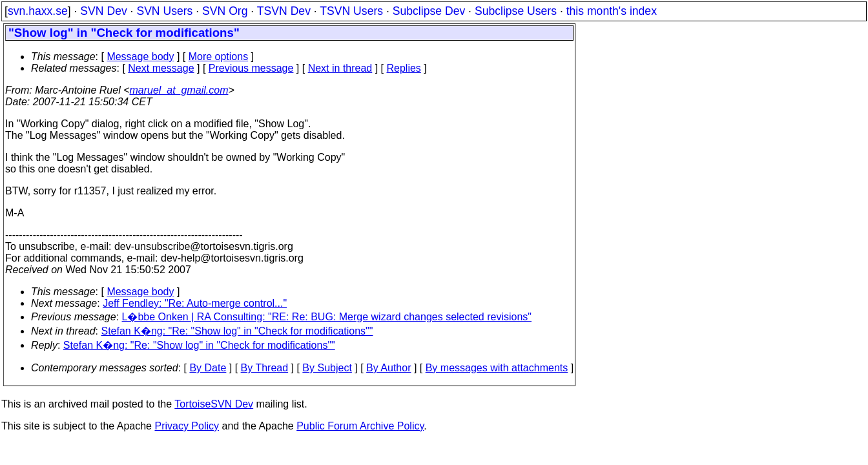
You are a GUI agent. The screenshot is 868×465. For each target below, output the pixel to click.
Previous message (251, 68)
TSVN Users (351, 11)
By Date (208, 368)
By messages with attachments (497, 368)
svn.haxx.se (38, 11)
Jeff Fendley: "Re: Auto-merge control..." (195, 303)
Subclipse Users (516, 11)
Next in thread (340, 68)
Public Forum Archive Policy (360, 426)
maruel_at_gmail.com (179, 90)
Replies (404, 68)
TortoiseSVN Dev (214, 404)
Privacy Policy (187, 426)
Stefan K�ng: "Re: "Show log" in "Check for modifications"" (237, 331)
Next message (161, 68)
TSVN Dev (284, 11)
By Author (388, 368)
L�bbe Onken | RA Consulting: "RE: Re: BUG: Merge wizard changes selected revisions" (327, 317)
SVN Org (225, 11)
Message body (140, 57)
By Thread (265, 368)
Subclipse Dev (429, 11)
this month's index (612, 11)
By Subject (327, 368)
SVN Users (164, 11)
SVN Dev (103, 11)
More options (219, 57)
